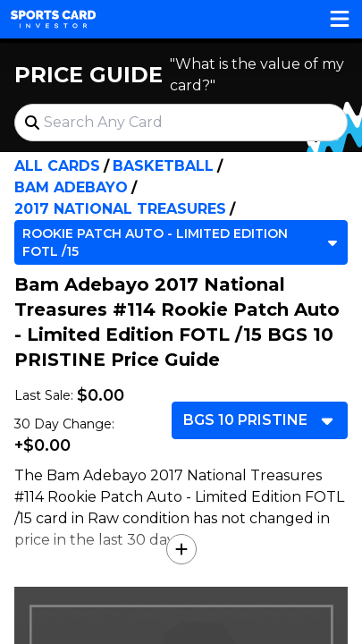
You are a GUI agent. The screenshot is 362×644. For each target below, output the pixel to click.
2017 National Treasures (120, 209)
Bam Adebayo (71, 187)
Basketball (163, 166)
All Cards (57, 166)
